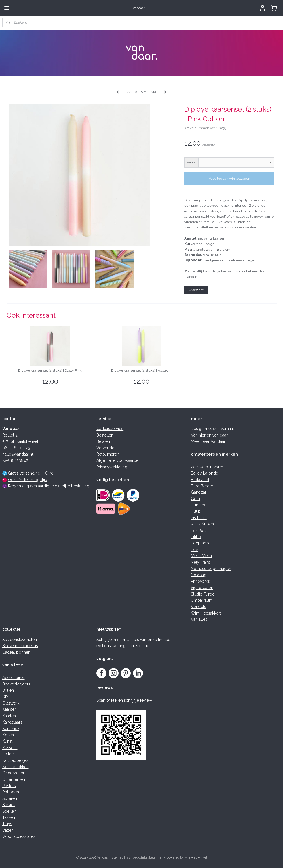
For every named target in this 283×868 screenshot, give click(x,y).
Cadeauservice (110, 429)
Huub (196, 511)
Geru (195, 499)
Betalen (103, 441)
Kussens (10, 748)
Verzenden (106, 448)
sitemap (117, 858)
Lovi (195, 550)
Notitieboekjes (15, 760)
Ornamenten (14, 779)
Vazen (8, 830)
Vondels (198, 607)
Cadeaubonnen (16, 652)
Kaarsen (9, 709)
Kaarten (9, 716)
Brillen (8, 690)
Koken (8, 735)
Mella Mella (201, 556)
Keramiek (11, 729)
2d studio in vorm (207, 467)
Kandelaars (12, 722)
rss (128, 858)
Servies (9, 805)
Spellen (9, 811)
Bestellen (105, 435)
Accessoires (13, 678)
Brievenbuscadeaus (20, 646)
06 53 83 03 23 (16, 448)
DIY (5, 697)
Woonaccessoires (19, 836)
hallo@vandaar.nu (18, 454)
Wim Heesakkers (206, 613)
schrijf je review (138, 700)
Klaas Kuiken (202, 524)
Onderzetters (14, 773)
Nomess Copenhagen (211, 569)
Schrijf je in (106, 640)
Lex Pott (198, 531)
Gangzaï (198, 492)
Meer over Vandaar (208, 441)
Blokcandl (200, 480)
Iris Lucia (199, 518)
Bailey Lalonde (204, 473)
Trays (7, 824)
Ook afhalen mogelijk (27, 480)
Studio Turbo (203, 594)
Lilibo (196, 537)
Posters (9, 786)
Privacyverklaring (112, 467)
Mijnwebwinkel (196, 858)
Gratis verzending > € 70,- (32, 473)
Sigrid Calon (202, 588)
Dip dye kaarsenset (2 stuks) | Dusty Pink (50, 370)
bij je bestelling (75, 486)
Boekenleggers (16, 684)
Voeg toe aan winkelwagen (229, 179)
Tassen (9, 817)
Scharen (10, 798)
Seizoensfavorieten (20, 640)
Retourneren (108, 454)
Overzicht (196, 290)
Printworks (200, 581)
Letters (9, 754)
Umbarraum (202, 600)
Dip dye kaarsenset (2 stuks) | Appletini (141, 370)
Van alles (199, 619)
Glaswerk (11, 703)
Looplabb (200, 543)
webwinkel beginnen (148, 858)
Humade (199, 505)
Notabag (199, 575)
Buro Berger (202, 486)
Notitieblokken (15, 767)
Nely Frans (200, 562)
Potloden (11, 792)
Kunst (7, 741)
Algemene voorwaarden (119, 460)
